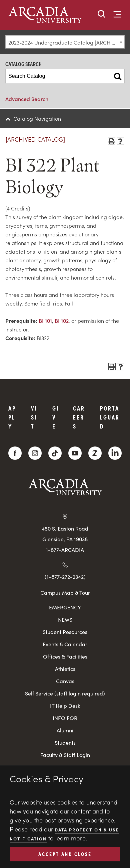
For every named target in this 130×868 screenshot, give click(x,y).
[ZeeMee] (95, 453)
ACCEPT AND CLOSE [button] (65, 854)
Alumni (65, 730)
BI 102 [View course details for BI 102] (62, 320)
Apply (12, 417)
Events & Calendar (65, 644)
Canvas (65, 681)
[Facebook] (15, 453)
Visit (34, 417)
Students (65, 743)
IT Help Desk (65, 706)
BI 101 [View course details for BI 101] (45, 320)
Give (56, 417)
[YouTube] (75, 453)
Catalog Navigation (37, 118)
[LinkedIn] (115, 453)
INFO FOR (65, 718)
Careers (79, 417)
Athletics (65, 669)
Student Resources (65, 632)
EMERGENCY (65, 607)
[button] (102, 14)
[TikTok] (55, 453)
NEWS (65, 620)
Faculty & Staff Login (65, 755)
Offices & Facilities (65, 656)
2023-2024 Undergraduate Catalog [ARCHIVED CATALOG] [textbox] (66, 42)
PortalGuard (110, 417)
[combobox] (65, 42)
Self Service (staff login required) (65, 693)
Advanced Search (27, 99)
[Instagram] (35, 453)
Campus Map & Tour (65, 592)
